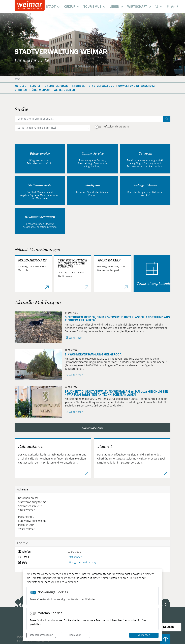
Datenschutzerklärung (41, 635)
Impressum (75, 635)
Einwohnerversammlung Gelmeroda (93, 355)
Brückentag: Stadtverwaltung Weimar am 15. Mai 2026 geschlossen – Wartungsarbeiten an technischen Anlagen (117, 393)
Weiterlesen (76, 338)
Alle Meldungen (93, 428)
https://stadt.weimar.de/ (82, 563)
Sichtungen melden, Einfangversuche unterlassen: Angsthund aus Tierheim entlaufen (117, 319)
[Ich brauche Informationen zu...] (89, 119)
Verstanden (144, 635)
